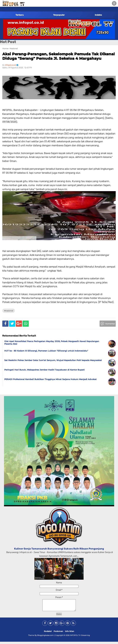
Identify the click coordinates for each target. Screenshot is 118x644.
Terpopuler (59, 15)
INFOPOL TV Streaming (80, 638)
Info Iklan (70, 634)
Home (5, 48)
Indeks (98, 15)
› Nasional (13, 48)
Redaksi (48, 634)
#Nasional (9, 311)
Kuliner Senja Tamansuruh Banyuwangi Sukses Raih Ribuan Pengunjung (59, 549)
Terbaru (20, 15)
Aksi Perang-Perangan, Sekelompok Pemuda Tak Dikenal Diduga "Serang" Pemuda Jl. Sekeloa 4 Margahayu (59, 56)
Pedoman (58, 634)
